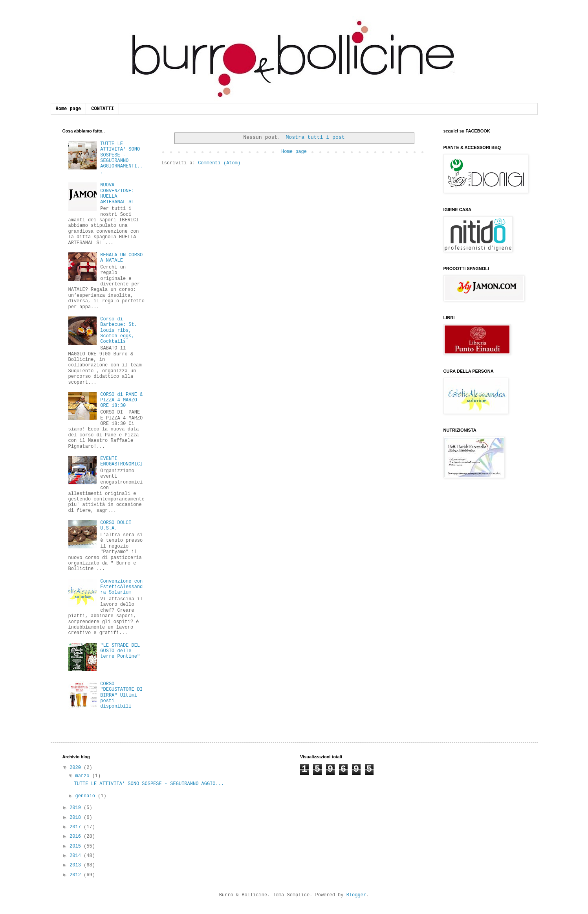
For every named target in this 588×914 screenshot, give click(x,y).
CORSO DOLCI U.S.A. (116, 526)
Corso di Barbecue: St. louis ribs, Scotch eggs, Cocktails (119, 331)
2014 (77, 856)
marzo (83, 776)
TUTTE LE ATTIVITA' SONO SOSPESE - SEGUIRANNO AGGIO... (149, 784)
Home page (69, 109)
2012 (77, 875)
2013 (77, 865)
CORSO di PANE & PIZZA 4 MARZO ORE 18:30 (121, 400)
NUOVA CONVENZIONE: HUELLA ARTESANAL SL (117, 194)
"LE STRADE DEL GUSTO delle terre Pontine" (120, 651)
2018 (77, 818)
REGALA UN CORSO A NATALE (121, 258)
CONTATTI (103, 109)
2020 (77, 768)
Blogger (356, 895)
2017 (77, 827)
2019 (77, 808)
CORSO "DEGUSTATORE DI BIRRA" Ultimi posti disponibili (121, 695)
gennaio (86, 796)
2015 (77, 846)
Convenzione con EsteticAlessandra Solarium (121, 587)
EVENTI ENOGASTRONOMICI (121, 462)
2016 (77, 837)
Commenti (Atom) (219, 163)
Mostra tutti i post (315, 137)
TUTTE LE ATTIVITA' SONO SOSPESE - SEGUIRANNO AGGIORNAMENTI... (121, 158)
